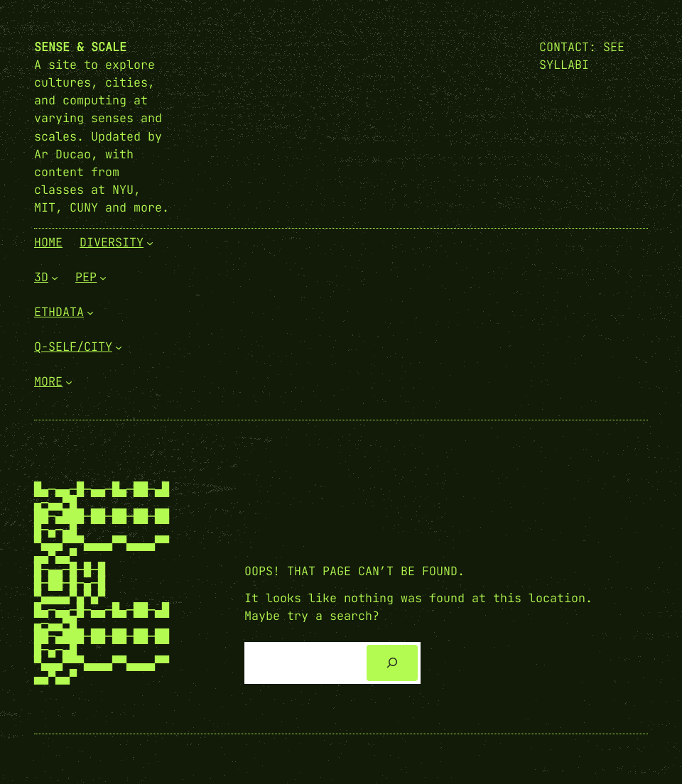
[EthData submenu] (90, 312)
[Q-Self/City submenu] (119, 347)
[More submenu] (69, 382)
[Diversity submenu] (150, 243)
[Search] (393, 663)
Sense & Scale (80, 47)
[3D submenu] (55, 278)
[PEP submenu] (103, 278)
